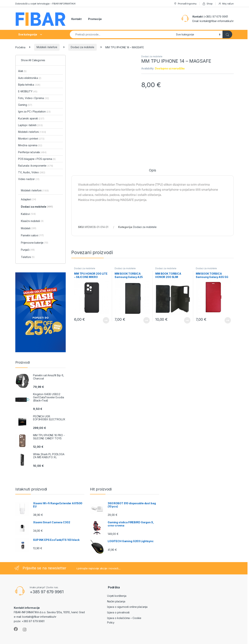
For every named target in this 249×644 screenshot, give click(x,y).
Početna (20, 47)
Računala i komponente (36, 166)
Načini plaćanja (116, 601)
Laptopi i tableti (30, 125)
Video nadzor (29, 179)
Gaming (25, 105)
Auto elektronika (30, 78)
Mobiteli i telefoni (47, 47)
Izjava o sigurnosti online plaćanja (127, 607)
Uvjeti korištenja (117, 596)
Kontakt (76, 19)
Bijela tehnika (29, 85)
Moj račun (226, 4)
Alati (22, 71)
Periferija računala (32, 152)
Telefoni (28, 257)
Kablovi (28, 214)
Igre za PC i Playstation (34, 111)
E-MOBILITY (28, 91)
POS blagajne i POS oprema (37, 159)
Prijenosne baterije (35, 243)
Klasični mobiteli (32, 221)
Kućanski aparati (31, 118)
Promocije (95, 19)
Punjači (28, 250)
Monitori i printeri (31, 139)
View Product (106, 320)
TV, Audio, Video (32, 172)
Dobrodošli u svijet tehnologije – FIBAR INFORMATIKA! (45, 4)
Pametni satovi (32, 236)
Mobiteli (29, 229)
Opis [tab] (152, 170)
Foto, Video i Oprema (34, 98)
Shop (207, 4)
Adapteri (28, 200)
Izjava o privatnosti (118, 612)
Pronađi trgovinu (185, 4)
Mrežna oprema (30, 145)
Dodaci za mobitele (82, 47)
